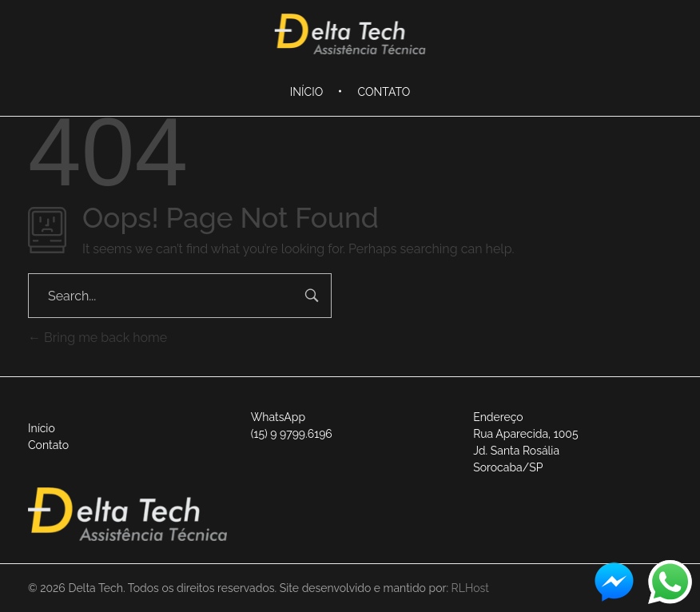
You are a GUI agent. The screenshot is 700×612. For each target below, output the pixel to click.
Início (42, 428)
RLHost (470, 588)
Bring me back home (97, 338)
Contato (48, 445)
